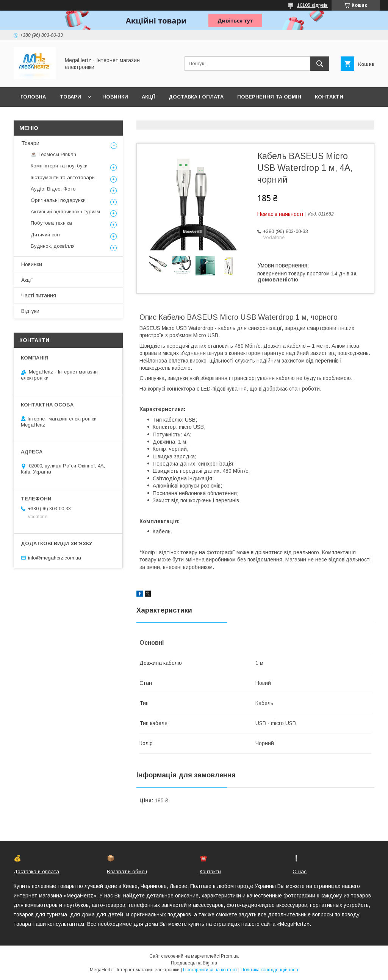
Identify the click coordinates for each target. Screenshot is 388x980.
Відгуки (30, 311)
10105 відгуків (312, 5)
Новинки (115, 97)
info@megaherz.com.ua (55, 558)
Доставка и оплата (36, 871)
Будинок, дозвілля (53, 246)
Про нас (32, 116)
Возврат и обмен (127, 871)
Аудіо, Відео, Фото (53, 189)
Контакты (210, 871)
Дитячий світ (45, 235)
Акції (148, 97)
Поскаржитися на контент (210, 970)
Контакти (329, 97)
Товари (70, 97)
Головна (33, 97)
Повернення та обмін (269, 97)
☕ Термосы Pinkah (53, 154)
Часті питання (39, 295)
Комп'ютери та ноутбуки (59, 166)
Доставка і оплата (196, 97)
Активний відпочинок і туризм (65, 212)
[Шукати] (320, 64)
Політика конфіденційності (269, 970)
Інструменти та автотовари (63, 177)
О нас (300, 871)
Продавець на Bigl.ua (194, 963)
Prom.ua (230, 956)
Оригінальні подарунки (58, 200)
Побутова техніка (51, 223)
